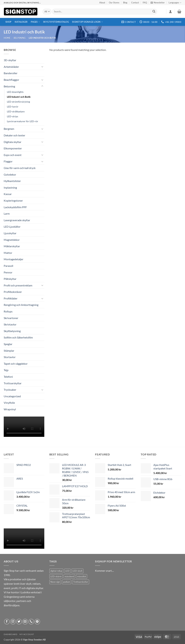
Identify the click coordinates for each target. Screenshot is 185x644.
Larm (7, 214)
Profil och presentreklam (18, 285)
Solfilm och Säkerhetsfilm (18, 337)
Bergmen (9, 129)
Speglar (8, 344)
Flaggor (8, 161)
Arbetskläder (11, 67)
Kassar (8, 194)
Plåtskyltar (10, 279)
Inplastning (10, 187)
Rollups (8, 311)
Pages (35, 22)
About (102, 3)
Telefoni (8, 377)
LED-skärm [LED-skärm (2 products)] (56, 576)
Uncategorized (12, 396)
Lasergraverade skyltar (17, 220)
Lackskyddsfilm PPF (15, 207)
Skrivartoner (11, 318)
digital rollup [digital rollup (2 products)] (56, 571)
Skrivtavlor (10, 324)
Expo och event (13, 155)
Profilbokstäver (13, 292)
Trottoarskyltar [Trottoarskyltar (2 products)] (81, 582)
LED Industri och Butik (19, 97)
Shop (8, 22)
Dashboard (11, 634)
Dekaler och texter (14, 135)
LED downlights (15, 92)
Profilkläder (11, 298)
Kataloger (21, 22)
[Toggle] (42, 67)
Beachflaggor (11, 80)
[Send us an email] (25, 622)
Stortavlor (10, 357)
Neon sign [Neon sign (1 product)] (55, 582)
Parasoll (8, 266)
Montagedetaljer (14, 259)
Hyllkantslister (12, 181)
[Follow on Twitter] (19, 622)
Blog (125, 3)
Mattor (8, 253)
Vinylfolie (9, 403)
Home (7, 38)
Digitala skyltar (13, 142)
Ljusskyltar (10, 233)
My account (27, 634)
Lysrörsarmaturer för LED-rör (23, 121)
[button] (158, 3)
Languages (175, 3)
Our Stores (114, 3)
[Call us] (31, 622)
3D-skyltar (10, 60)
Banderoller (11, 73)
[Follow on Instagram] (13, 622)
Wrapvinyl (10, 409)
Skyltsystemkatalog (56, 22)
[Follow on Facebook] (7, 622)
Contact (135, 3)
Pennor (8, 272)
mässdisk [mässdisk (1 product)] (82, 576)
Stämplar (9, 351)
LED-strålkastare (16, 111)
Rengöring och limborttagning (21, 305)
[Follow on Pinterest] (37, 622)
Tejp (6, 370)
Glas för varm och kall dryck (20, 168)
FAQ (145, 3)
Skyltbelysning (12, 331)
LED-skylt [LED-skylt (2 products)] (77, 571)
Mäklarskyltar (12, 246)
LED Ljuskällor (12, 227)
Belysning (20, 38)
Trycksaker (10, 390)
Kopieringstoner (13, 201)
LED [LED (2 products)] (67, 571)
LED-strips (13, 116)
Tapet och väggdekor (16, 364)
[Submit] (154, 12)
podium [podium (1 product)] (67, 582)
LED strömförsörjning (18, 102)
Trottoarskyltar (13, 383)
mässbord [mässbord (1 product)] (69, 576)
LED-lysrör (13, 107)
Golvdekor (10, 174)
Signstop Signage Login (87, 22)
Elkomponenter (13, 148)
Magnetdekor (12, 240)
